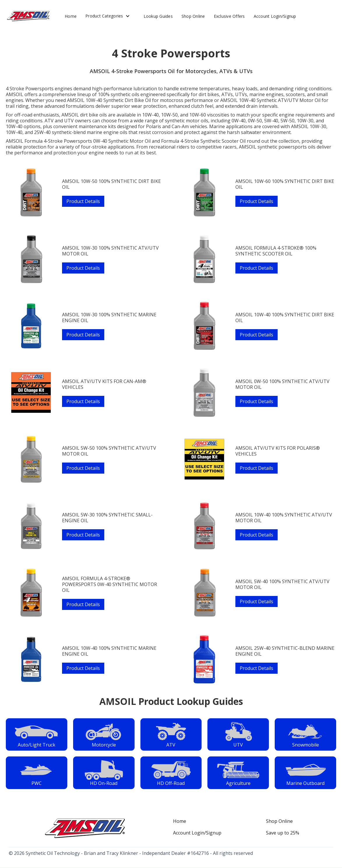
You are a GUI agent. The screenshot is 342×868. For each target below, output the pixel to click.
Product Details (83, 201)
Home (71, 16)
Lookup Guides (158, 16)
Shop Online (193, 16)
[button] (110, 16)
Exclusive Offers (229, 16)
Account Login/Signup (275, 16)
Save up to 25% (283, 833)
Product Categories (104, 16)
